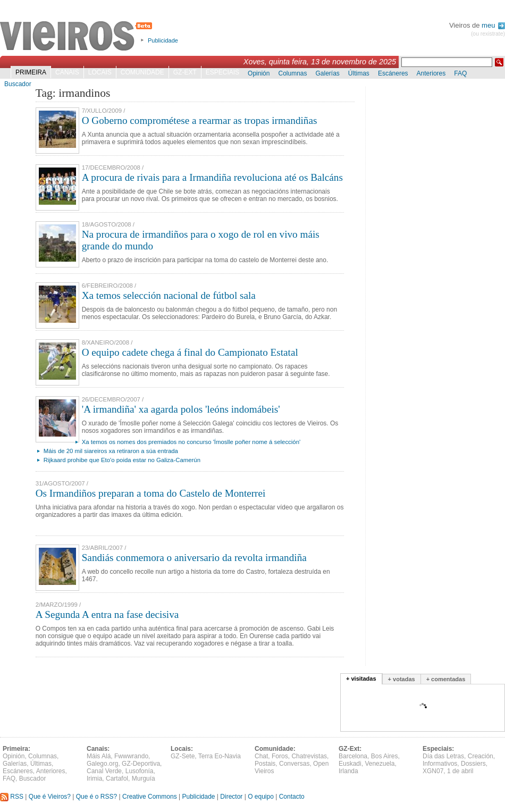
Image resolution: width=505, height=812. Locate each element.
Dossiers (473, 764)
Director (231, 797)
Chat (261, 756)
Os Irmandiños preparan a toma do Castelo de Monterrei (151, 493)
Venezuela (380, 764)
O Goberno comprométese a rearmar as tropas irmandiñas (200, 120)
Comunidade (142, 72)
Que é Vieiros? (50, 797)
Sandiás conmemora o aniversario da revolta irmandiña (194, 558)
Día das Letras (443, 756)
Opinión (259, 73)
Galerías (328, 73)
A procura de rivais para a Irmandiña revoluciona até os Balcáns (212, 177)
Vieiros (78, 37)
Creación (481, 756)
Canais (67, 72)
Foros (280, 756)
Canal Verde (104, 771)
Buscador (18, 84)
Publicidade (163, 40)
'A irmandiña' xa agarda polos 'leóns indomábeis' (181, 409)
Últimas (359, 73)
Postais (265, 764)
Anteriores (431, 73)
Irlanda (348, 771)
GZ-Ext (185, 72)
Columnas (292, 73)
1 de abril (460, 771)
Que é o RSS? (96, 797)
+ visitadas (361, 679)
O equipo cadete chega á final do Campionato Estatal (190, 352)
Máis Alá (99, 756)
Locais (100, 72)
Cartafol (117, 778)
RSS (12, 797)
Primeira (31, 72)
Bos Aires (385, 756)
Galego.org (102, 764)
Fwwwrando (131, 756)
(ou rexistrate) (488, 34)
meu (493, 25)
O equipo (261, 797)
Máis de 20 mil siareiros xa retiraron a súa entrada (111, 451)
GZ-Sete (183, 756)
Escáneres (393, 73)
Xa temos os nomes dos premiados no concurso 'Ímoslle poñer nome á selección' (191, 442)
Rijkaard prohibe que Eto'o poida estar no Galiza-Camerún (122, 460)
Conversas (294, 764)
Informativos (440, 764)
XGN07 (433, 771)
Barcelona (353, 756)
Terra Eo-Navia (220, 756)
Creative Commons (150, 797)
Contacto (292, 797)
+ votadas (402, 679)
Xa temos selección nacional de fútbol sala (169, 295)
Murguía (144, 778)
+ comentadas (446, 679)
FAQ (460, 73)
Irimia (94, 778)
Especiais (222, 72)
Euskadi (350, 764)
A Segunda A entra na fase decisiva (107, 614)
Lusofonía (140, 771)
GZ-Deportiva (141, 764)
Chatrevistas (309, 756)
